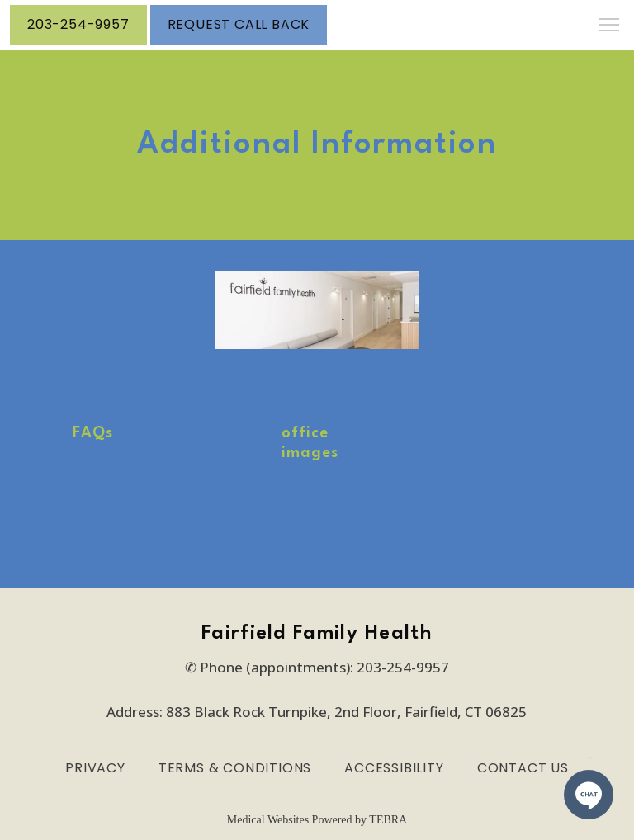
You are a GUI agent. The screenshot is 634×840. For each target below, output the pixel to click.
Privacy (95, 768)
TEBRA (388, 820)
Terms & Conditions (235, 768)
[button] (609, 26)
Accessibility (394, 768)
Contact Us (523, 768)
